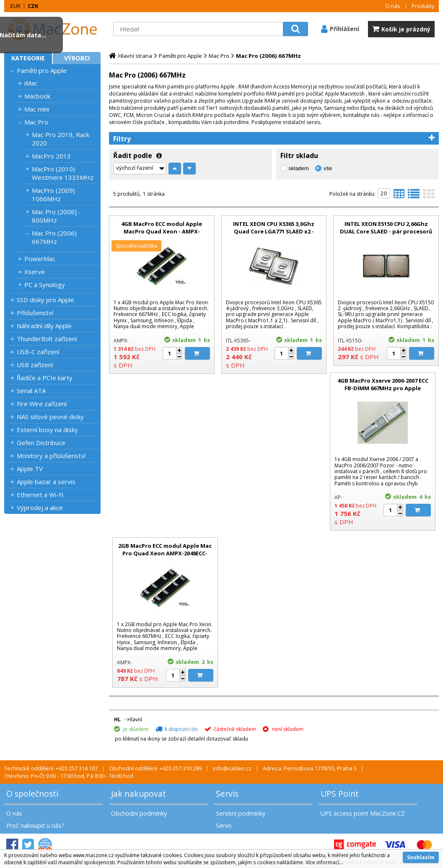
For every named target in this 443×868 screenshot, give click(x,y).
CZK (33, 6)
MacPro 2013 (51, 156)
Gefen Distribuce (41, 443)
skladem (299, 168)
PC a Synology (45, 285)
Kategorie (28, 58)
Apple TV (30, 469)
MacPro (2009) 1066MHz (53, 194)
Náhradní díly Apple (44, 326)
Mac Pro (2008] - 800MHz (56, 216)
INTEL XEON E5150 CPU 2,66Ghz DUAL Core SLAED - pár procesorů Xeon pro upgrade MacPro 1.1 (386, 231)
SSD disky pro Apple (45, 300)
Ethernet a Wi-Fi (40, 495)
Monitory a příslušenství (51, 456)
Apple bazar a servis (46, 482)
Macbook (37, 96)
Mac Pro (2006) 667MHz (54, 237)
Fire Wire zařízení (42, 404)
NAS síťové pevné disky (50, 417)
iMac (31, 83)
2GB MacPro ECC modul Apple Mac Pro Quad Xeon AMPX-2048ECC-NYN (165, 553)
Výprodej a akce (40, 508)
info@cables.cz (232, 768)
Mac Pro (36, 122)
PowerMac (40, 259)
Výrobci (77, 58)
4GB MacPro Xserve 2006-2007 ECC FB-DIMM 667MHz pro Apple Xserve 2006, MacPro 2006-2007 (383, 388)
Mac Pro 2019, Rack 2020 (61, 139)
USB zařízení (35, 365)
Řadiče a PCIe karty (45, 378)
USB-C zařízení (38, 352)
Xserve (35, 272)
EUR (16, 6)
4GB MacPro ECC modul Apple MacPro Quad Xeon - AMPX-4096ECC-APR (162, 231)
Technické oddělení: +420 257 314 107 (51, 768)
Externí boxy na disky (47, 430)
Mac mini (37, 109)
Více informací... (324, 862)
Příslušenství (35, 313)
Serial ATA (31, 391)
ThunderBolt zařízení (47, 339)
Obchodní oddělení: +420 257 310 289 (155, 768)
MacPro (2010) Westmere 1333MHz (63, 173)
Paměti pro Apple (42, 70)
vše (328, 168)
